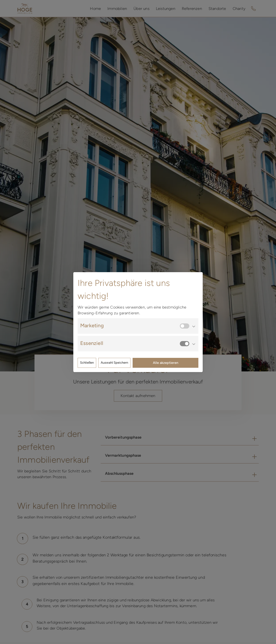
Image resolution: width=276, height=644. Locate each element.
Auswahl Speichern (114, 363)
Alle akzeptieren (166, 363)
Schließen (87, 363)
